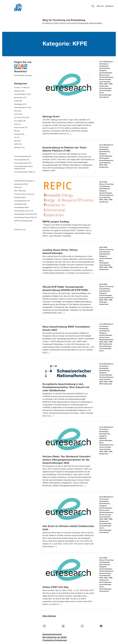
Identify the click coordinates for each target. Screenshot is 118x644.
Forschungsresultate (21, 163)
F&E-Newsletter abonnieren (23, 75)
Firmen (16, 124)
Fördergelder (18, 104)
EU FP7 (17, 114)
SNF (16, 141)
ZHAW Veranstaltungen (22, 221)
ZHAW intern (18, 230)
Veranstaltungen (19, 207)
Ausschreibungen (20, 94)
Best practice (18, 98)
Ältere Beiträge (49, 616)
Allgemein (17, 91)
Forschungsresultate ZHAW (23, 172)
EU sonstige (18, 121)
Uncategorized (19, 204)
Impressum (109, 6)
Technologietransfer (21, 201)
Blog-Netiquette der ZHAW (55, 637)
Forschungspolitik (20, 160)
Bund (16, 111)
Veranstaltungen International (24, 214)
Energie (17, 101)
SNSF (16, 144)
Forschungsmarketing (21, 156)
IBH (15, 131)
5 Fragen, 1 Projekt (20, 88)
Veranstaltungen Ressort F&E (24, 217)
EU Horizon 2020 (20, 118)
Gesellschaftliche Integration (23, 181)
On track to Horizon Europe (23, 194)
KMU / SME (18, 191)
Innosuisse (18, 134)
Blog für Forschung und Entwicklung (64, 20)
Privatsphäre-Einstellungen (55, 640)
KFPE (16, 187)
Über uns (100, 6)
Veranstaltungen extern (22, 211)
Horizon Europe (19, 128)
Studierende (18, 197)
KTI (15, 138)
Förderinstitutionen (20, 108)
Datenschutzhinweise (52, 634)
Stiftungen (17, 147)
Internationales (19, 184)
